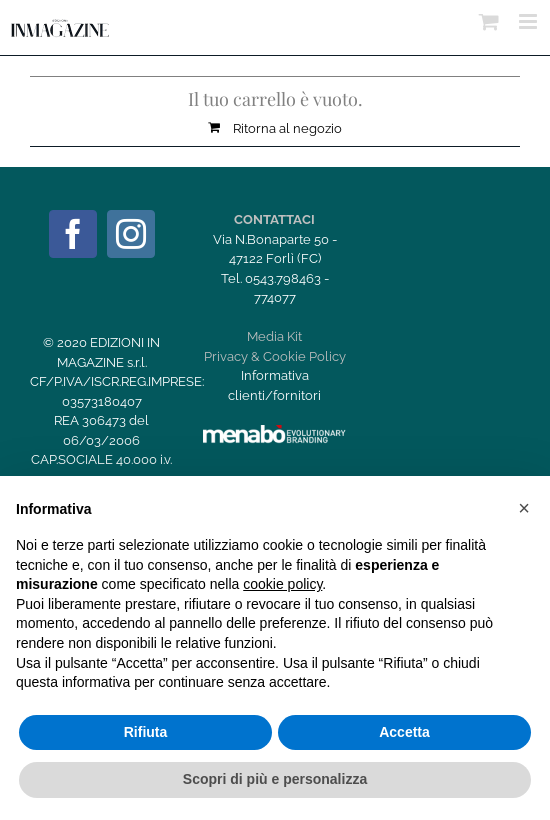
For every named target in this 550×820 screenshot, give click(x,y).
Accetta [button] (404, 732)
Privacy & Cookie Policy (275, 356)
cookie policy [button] (282, 584)
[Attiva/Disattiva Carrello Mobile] (489, 21)
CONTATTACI (274, 219)
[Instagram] (131, 234)
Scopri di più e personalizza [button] (275, 779)
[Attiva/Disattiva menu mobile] (529, 21)
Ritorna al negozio (287, 128)
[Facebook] (73, 234)
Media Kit (274, 336)
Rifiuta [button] (146, 732)
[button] (524, 508)
